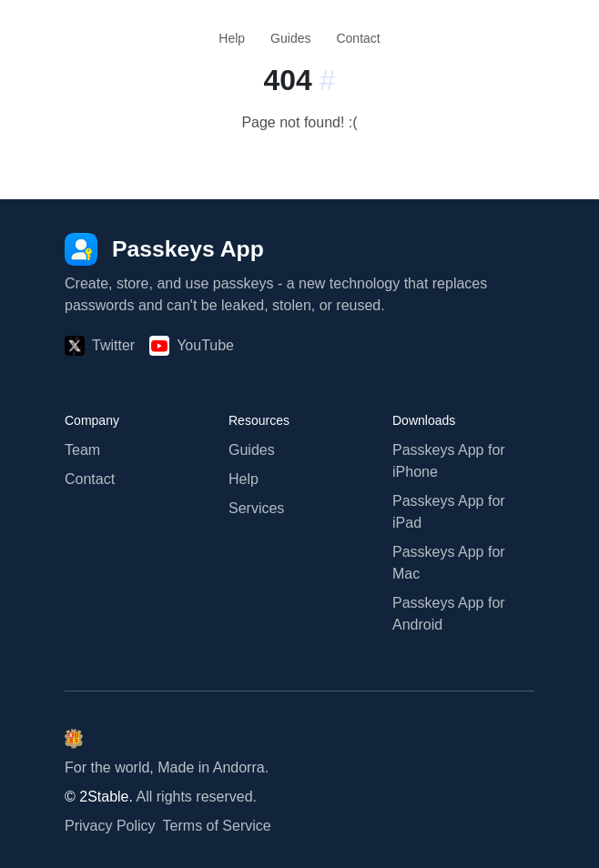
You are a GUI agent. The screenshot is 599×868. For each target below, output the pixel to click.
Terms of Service (217, 826)
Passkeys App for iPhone (449, 461)
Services (256, 508)
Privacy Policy (110, 826)
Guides (290, 38)
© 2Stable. (99, 797)
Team (82, 450)
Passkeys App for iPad (449, 512)
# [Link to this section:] (328, 80)
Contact (358, 38)
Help (232, 38)
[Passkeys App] (164, 249)
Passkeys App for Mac (449, 563)
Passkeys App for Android (449, 614)
